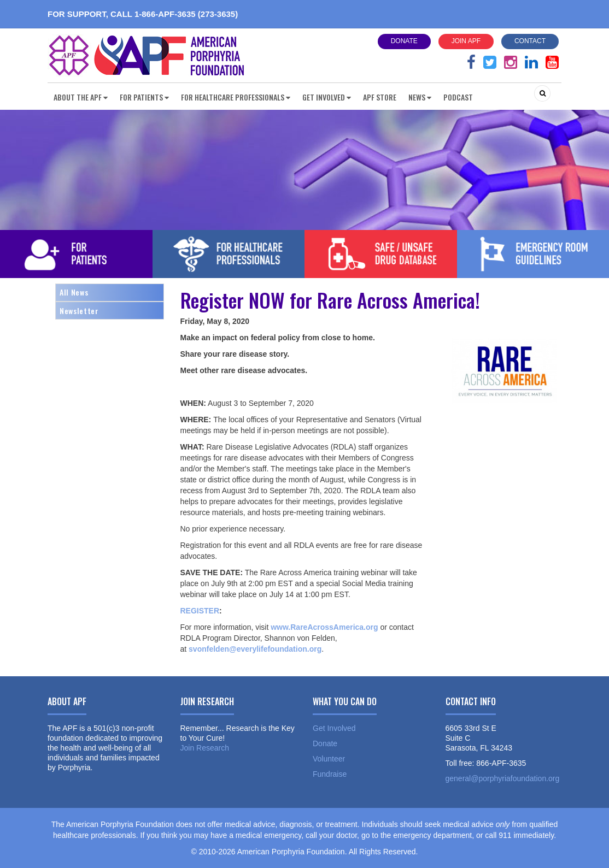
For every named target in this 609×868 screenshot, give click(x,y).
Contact (530, 41)
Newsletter (79, 311)
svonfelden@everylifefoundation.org (255, 649)
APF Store (380, 97)
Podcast (458, 97)
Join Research (205, 748)
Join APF (466, 41)
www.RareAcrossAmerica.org (324, 627)
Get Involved (334, 728)
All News (74, 292)
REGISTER (200, 611)
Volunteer (329, 759)
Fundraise (330, 774)
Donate (404, 41)
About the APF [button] (81, 97)
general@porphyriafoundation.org (503, 778)
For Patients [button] (144, 97)
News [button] (420, 97)
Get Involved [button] (327, 97)
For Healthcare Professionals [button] (236, 97)
